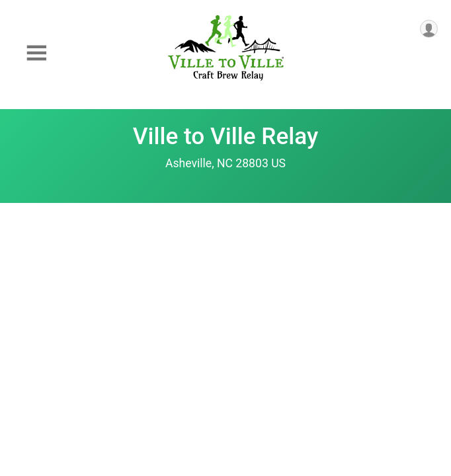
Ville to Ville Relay (225, 136)
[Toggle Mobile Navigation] (36, 53)
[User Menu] (429, 29)
